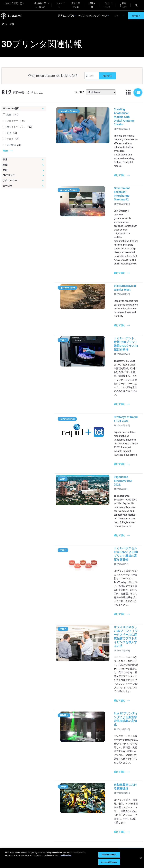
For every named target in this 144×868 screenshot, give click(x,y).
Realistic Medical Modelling (83, 771)
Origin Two (104, 749)
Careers (126, 822)
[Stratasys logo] (12, 16)
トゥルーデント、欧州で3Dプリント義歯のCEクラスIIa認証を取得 (120, 287)
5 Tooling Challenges (85, 748)
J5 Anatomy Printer (108, 762)
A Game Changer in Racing (61, 819)
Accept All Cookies (109, 862)
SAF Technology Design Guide (60, 771)
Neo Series (104, 753)
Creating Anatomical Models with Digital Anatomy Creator (115, 114)
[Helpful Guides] (63, 740)
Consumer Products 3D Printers (131, 767)
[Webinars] (63, 804)
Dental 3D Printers (130, 745)
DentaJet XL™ (105, 757)
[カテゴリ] (24, 187)
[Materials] (86, 804)
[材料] (24, 171)
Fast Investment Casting (60, 811)
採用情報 (92, 5)
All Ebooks (57, 785)
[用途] (24, 166)
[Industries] (132, 740)
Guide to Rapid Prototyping (82, 763)
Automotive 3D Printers (129, 755)
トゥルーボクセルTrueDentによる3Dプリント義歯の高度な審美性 (120, 459)
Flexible (79, 813)
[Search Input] (92, 77)
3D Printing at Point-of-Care (61, 831)
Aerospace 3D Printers (132, 761)
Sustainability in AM (61, 825)
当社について (107, 5)
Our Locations (129, 818)
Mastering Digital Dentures (60, 839)
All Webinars (58, 846)
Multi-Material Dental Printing (62, 763)
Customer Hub (106, 830)
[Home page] (2, 26)
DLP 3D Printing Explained (83, 795)
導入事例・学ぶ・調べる (40, 5)
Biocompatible (82, 818)
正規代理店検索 (76, 5)
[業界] (24, 161)
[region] (72, 858)
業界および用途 (66, 16)
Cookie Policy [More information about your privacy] (66, 855)
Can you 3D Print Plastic (83, 787)
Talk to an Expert (106, 826)
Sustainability (128, 831)
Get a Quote (104, 822)
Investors (126, 835)
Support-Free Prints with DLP (61, 779)
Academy (126, 826)
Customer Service (107, 834)
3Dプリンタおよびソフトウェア (93, 16)
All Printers (104, 766)
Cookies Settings (109, 855)
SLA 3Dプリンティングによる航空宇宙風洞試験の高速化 (120, 590)
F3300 (102, 745)
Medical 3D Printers (131, 749)
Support (103, 813)
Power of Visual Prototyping (59, 754)
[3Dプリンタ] (24, 177)
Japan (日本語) (14, 4)
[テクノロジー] (24, 182)
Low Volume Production (81, 754)
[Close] (141, 858)
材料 (117, 16)
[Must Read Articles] (86, 742)
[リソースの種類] (24, 110)
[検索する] (107, 77)
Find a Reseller (105, 817)
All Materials (81, 822)
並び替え (80, 93)
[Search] (136, 5)
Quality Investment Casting (61, 747)
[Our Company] (132, 804)
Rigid (78, 809)
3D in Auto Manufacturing (82, 779)
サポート (59, 5)
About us (126, 809)
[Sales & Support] (109, 806)
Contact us (127, 813)
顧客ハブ (123, 5)
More (6, 152)
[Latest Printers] (109, 740)
